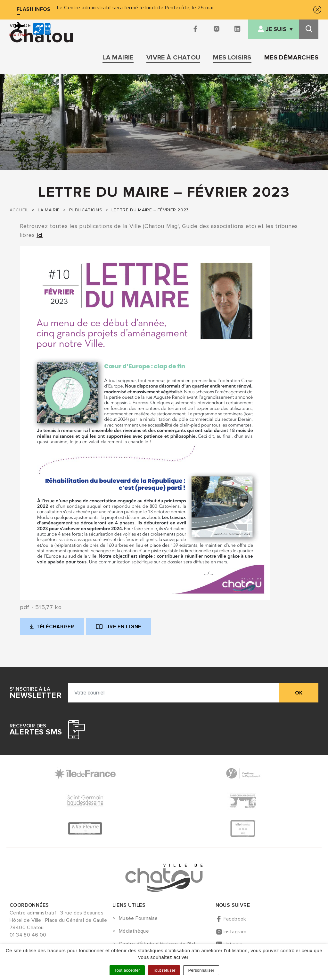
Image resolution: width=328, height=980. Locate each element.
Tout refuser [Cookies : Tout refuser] (164, 970)
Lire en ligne (119, 627)
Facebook (235, 919)
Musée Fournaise (138, 919)
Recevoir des (36, 730)
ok (299, 693)
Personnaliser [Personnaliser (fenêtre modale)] (201, 970)
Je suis (276, 29)
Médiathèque (134, 931)
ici (40, 235)
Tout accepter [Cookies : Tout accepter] (127, 970)
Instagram (235, 932)
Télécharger (57, 628)
